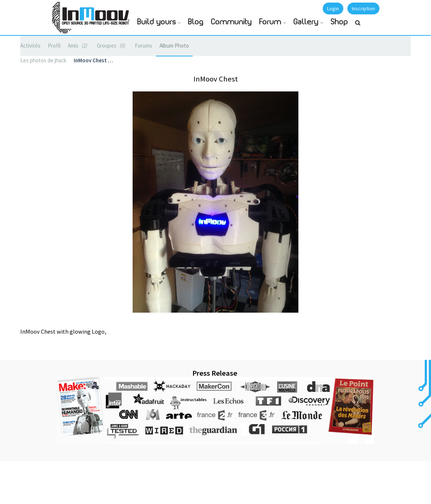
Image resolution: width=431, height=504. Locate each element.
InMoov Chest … (93, 60)
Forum (270, 22)
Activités (30, 46)
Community (232, 22)
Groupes (112, 46)
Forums (143, 46)
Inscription (363, 8)
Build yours (157, 22)
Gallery (306, 22)
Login (333, 8)
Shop (339, 22)
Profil (54, 46)
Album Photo (174, 46)
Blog (196, 22)
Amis (79, 46)
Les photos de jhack (43, 60)
